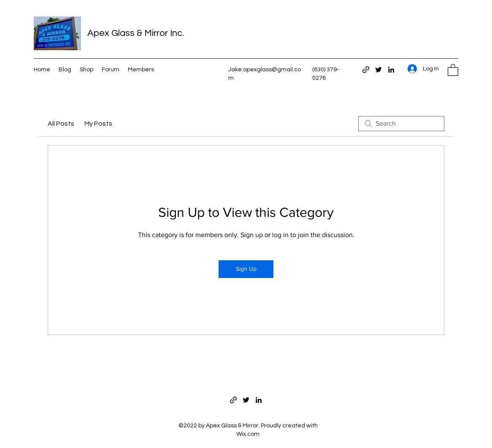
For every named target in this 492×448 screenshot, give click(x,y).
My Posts (98, 124)
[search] (401, 124)
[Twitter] (378, 70)
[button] (453, 70)
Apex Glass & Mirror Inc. (136, 33)
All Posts (61, 124)
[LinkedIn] (391, 70)
